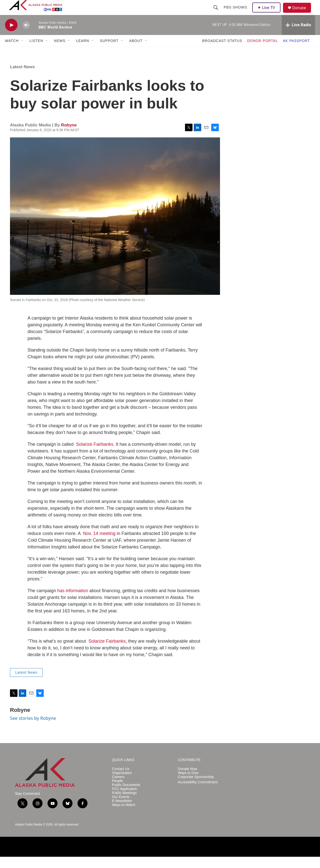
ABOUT (136, 52)
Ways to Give (188, 784)
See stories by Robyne (33, 729)
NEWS (60, 52)
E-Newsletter (122, 812)
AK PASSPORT (296, 52)
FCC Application (124, 800)
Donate (302, 14)
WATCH (12, 52)
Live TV (268, 13)
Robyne (69, 136)
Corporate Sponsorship (196, 788)
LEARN (83, 52)
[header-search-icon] (216, 13)
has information (73, 602)
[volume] (26, 36)
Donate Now (187, 780)
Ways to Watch (124, 816)
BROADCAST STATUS (222, 52)
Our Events (121, 808)
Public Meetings (124, 804)
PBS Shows (236, 13)
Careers (118, 788)
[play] (11, 36)
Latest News (22, 78)
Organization (122, 784)
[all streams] (298, 36)
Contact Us (121, 780)
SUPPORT (109, 52)
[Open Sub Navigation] (22, 52)
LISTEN (36, 52)
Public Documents (126, 796)
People (117, 792)
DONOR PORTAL (263, 52)
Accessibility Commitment (198, 793)
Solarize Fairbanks (95, 455)
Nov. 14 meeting (99, 545)
